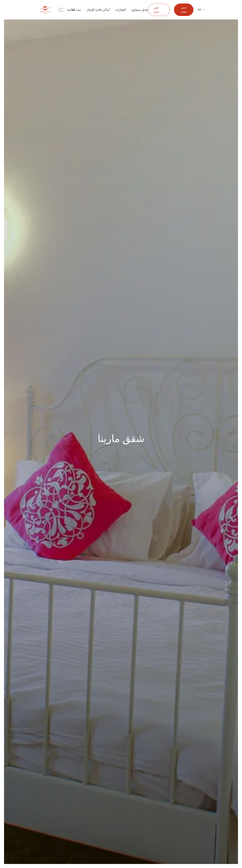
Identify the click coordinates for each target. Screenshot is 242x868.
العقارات (120, 10)
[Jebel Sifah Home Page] (45, 10)
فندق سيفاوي (140, 10)
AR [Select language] (201, 10)
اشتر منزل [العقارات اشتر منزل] (156, 10)
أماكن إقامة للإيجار (98, 10)
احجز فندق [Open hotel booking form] (184, 10)
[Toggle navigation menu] (66, 10)
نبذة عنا (76, 10)
